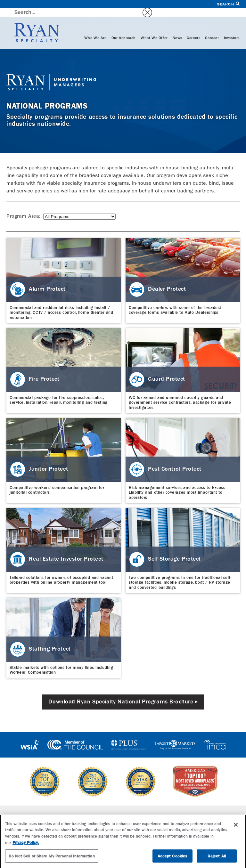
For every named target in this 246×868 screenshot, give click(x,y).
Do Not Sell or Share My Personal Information (52, 860)
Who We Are (95, 29)
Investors (232, 29)
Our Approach (124, 29)
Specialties (57, 808)
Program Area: (24, 208)
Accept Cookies (173, 860)
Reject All (217, 860)
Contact (212, 29)
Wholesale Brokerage (68, 817)
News (177, 29)
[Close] (236, 828)
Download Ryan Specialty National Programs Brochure (121, 693)
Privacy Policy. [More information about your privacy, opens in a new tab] (26, 846)
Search (228, 4)
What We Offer (154, 29)
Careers (193, 29)
